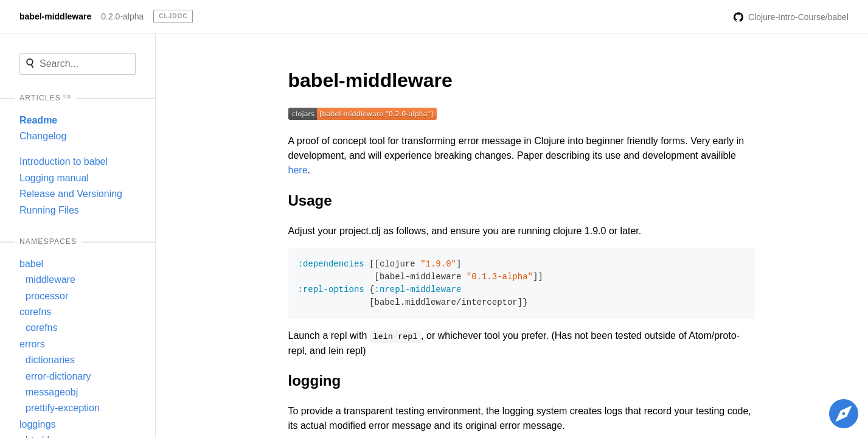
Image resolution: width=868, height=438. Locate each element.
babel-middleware (55, 16)
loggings (38, 424)
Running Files (49, 210)
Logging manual (54, 178)
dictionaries (50, 360)
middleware (50, 280)
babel (31, 264)
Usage (310, 200)
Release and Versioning (71, 194)
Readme (38, 120)
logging (315, 381)
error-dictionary (58, 376)
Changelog (43, 136)
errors (32, 344)
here (298, 170)
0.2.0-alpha (122, 16)
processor (47, 296)
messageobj (52, 392)
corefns (35, 312)
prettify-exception (63, 408)
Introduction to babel (64, 162)
